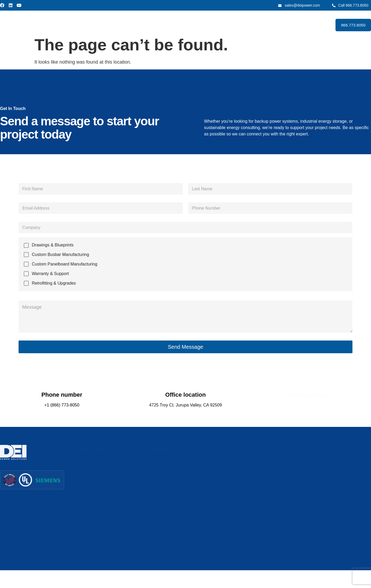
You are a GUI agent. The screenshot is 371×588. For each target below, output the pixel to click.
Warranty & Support (50, 274)
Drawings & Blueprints (53, 245)
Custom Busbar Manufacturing (60, 255)
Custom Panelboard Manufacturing (65, 264)
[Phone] (270, 208)
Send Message (185, 347)
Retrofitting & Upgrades (54, 283)
